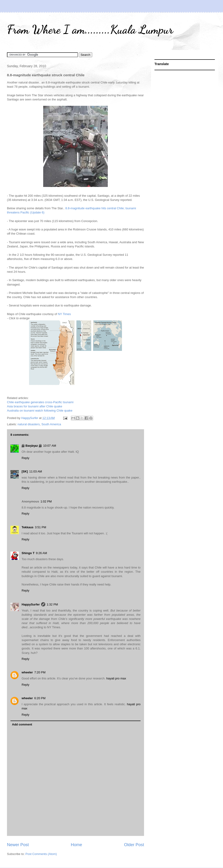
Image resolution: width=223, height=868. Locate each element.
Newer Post (18, 845)
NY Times (64, 314)
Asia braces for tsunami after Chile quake (35, 406)
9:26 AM (42, 553)
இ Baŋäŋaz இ (32, 446)
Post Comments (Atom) (41, 854)
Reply (25, 458)
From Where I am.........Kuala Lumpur (90, 30)
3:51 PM (40, 527)
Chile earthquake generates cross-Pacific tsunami (40, 402)
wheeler (27, 672)
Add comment (22, 724)
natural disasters (29, 424)
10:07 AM (50, 446)
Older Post (134, 845)
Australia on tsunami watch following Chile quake (40, 411)
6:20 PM (40, 698)
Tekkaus (28, 527)
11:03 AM (36, 471)
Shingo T (28, 553)
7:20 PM (40, 672)
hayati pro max (116, 678)
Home (77, 845)
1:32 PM (52, 604)
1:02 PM (46, 501)
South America (51, 424)
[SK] (25, 471)
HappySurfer (31, 604)
